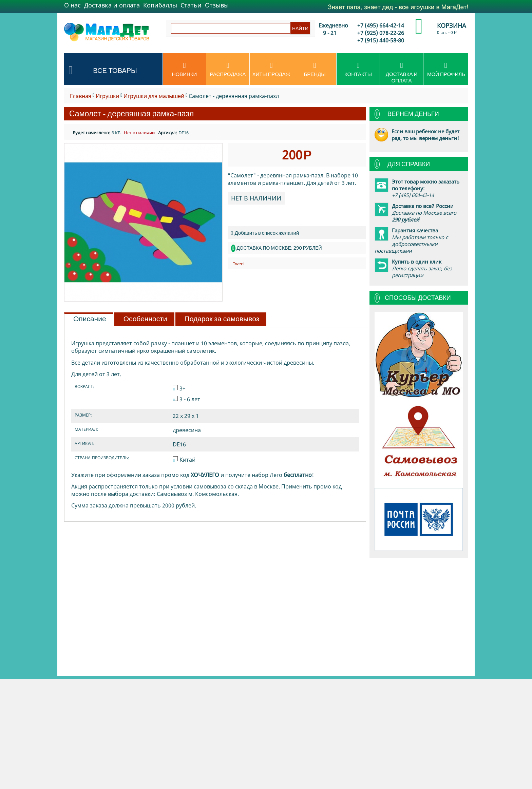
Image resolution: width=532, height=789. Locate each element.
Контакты (358, 70)
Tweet (239, 264)
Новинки (184, 70)
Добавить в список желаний (265, 233)
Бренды (315, 70)
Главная (81, 96)
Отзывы (217, 5)
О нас (72, 5)
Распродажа (228, 70)
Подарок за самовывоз (222, 319)
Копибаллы (160, 5)
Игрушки (107, 96)
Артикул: (168, 133)
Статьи (191, 5)
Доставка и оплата (112, 5)
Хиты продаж (271, 70)
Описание (90, 319)
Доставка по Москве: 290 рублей (279, 248)
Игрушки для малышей (154, 96)
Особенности (145, 319)
